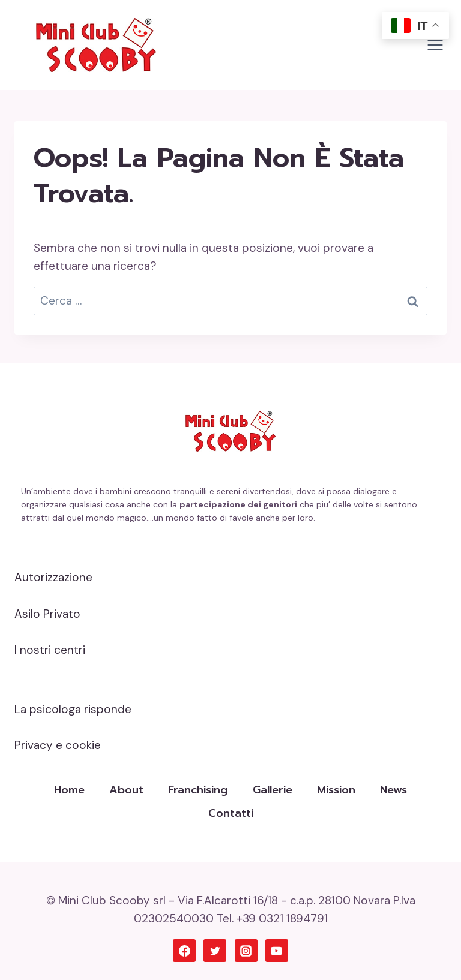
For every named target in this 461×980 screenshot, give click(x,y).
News (393, 790)
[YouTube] (277, 951)
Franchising (198, 790)
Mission (336, 790)
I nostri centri (50, 650)
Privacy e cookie (58, 745)
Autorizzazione (53, 577)
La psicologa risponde (73, 709)
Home (69, 790)
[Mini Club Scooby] (96, 45)
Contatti (231, 813)
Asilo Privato (47, 614)
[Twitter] (215, 951)
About (126, 790)
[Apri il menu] (435, 45)
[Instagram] (246, 951)
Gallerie (273, 790)
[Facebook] (184, 951)
